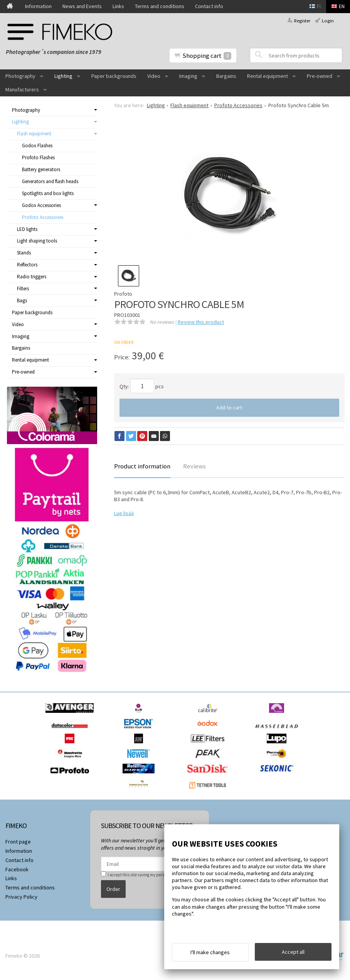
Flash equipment (34, 134)
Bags (22, 301)
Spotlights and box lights (48, 193)
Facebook (17, 869)
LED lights (27, 229)
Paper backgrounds (114, 76)
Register (302, 21)
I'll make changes (210, 952)
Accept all (293, 952)
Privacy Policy (21, 897)
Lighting (63, 76)
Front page (18, 842)
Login (328, 21)
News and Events (82, 6)
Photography (20, 76)
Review (201, 322)
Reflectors (27, 265)
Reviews (194, 466)
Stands (24, 253)
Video (154, 76)
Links (118, 6)
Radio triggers (32, 277)
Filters (23, 289)
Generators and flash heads (50, 181)
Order (113, 889)
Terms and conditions (160, 6)
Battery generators (41, 169)
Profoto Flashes (38, 157)
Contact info (209, 6)
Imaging (188, 76)
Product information (142, 466)
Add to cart (229, 407)
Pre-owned (320, 76)
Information (38, 6)
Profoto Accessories (43, 217)
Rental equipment (268, 76)
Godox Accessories (41, 205)
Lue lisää (124, 513)
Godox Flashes (37, 146)
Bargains (226, 76)
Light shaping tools (37, 241)
